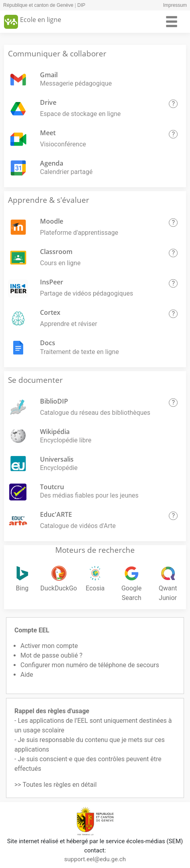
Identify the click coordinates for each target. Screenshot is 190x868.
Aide (27, 675)
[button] (173, 104)
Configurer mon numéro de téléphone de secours (90, 665)
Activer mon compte (49, 646)
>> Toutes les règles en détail (56, 785)
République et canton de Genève (38, 5)
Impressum (175, 5)
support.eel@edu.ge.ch (95, 859)
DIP (81, 5)
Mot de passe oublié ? (51, 655)
